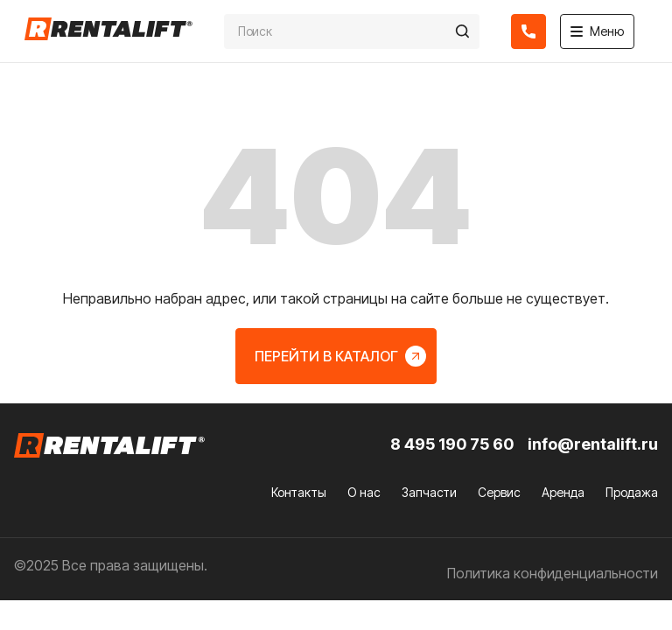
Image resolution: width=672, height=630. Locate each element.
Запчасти (429, 492)
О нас (364, 492)
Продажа (632, 492)
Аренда (563, 492)
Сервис (499, 492)
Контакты (299, 492)
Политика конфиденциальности (553, 573)
